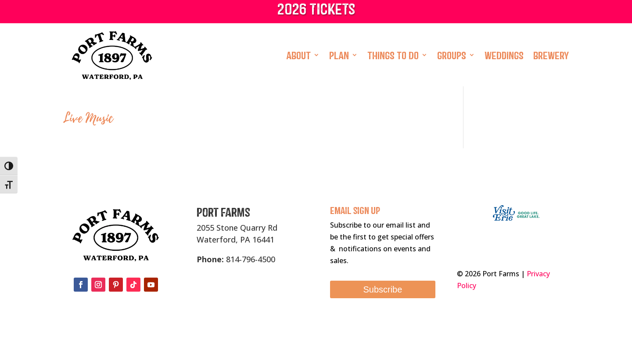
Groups (452, 55)
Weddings (504, 55)
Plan (339, 55)
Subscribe (382, 289)
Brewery (551, 55)
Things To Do (393, 55)
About (298, 55)
